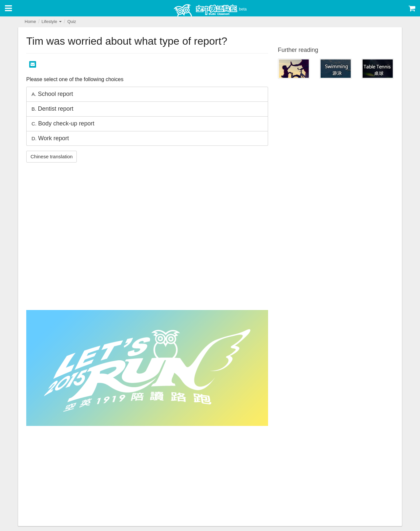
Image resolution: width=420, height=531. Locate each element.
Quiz (72, 22)
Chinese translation (52, 156)
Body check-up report (63, 123)
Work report (50, 138)
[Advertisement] (147, 477)
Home (30, 22)
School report (52, 94)
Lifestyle (51, 22)
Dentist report (52, 109)
